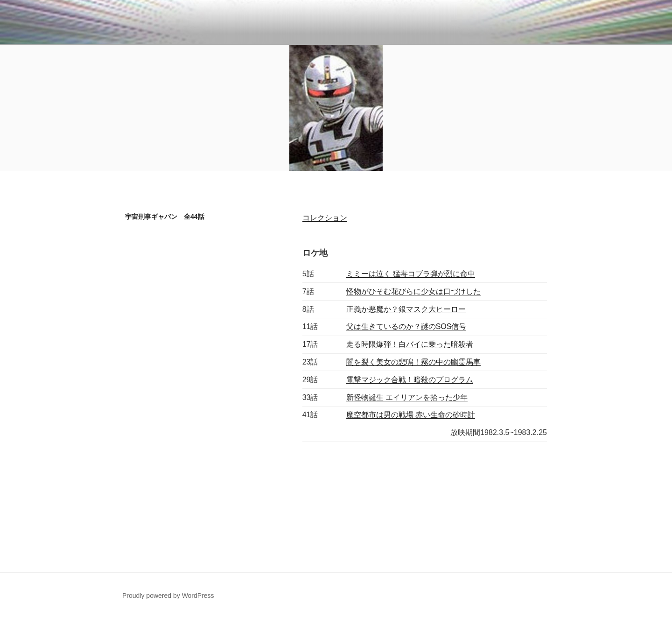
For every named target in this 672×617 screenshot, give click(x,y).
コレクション (325, 218)
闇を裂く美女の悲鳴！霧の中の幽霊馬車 (413, 362)
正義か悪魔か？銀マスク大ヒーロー (406, 309)
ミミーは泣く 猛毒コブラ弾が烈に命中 (411, 274)
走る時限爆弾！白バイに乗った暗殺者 (410, 344)
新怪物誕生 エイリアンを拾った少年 (407, 397)
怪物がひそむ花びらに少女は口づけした (413, 291)
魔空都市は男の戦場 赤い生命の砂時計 (411, 415)
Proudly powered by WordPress (168, 596)
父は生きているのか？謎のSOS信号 (406, 326)
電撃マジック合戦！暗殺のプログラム (410, 380)
